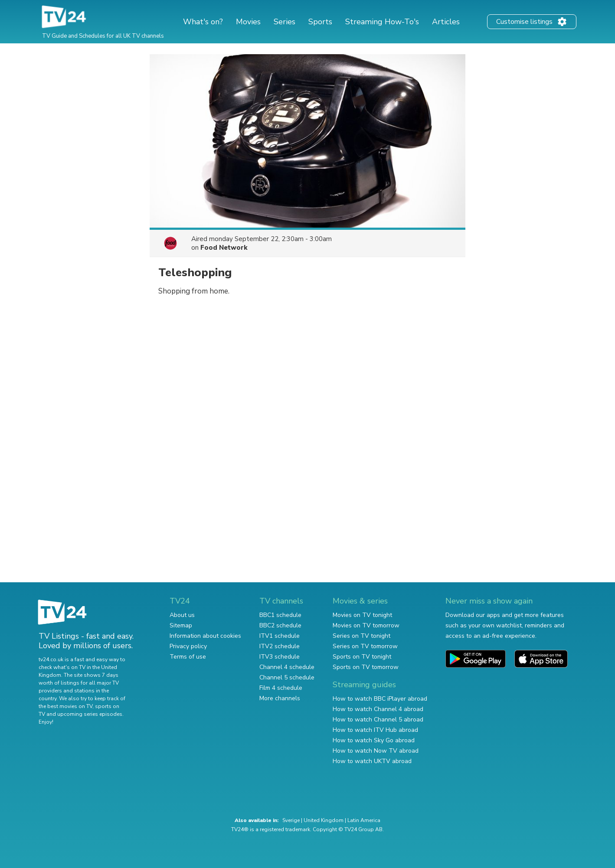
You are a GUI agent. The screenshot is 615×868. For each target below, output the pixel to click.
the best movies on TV (65, 706)
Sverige (291, 820)
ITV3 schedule (280, 657)
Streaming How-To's (382, 22)
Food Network (224, 248)
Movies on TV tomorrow (366, 625)
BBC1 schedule (280, 615)
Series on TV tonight (361, 636)
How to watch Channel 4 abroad (378, 709)
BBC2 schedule (280, 625)
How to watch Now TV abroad (376, 751)
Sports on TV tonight (362, 657)
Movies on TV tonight (362, 615)
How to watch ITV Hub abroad (375, 730)
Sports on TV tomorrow (366, 667)
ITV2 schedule (280, 646)
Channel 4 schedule (287, 667)
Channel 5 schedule (287, 677)
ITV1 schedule (280, 636)
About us (182, 615)
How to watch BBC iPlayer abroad (380, 699)
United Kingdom (324, 820)
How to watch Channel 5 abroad (378, 720)
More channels (280, 698)
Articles (446, 22)
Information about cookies (205, 636)
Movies (248, 22)
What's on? (203, 22)
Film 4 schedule (281, 688)
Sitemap (181, 625)
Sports (320, 22)
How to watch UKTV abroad (372, 761)
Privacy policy (188, 646)
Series (285, 22)
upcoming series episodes (90, 714)
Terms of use (188, 657)
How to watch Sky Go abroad (374, 740)
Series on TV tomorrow (365, 646)
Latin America (364, 820)
